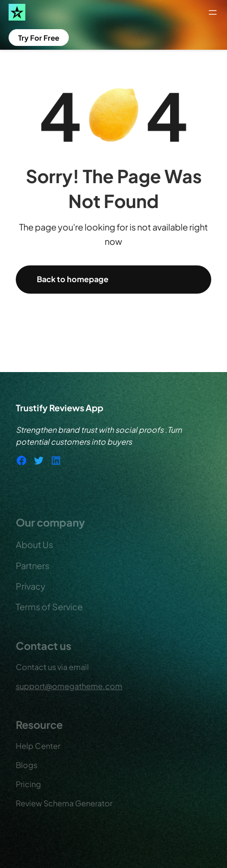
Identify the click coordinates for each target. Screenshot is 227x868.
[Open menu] (213, 12)
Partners (32, 566)
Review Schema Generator (64, 803)
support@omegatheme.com (69, 686)
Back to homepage (73, 279)
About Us (34, 544)
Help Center (38, 746)
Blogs (27, 765)
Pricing (28, 784)
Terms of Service (49, 607)
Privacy (31, 586)
